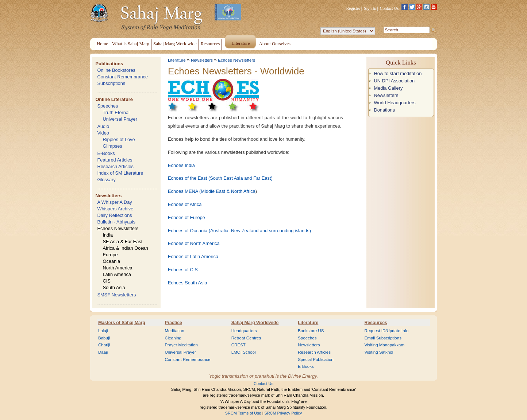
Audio (103, 126)
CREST (239, 345)
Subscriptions (111, 83)
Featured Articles (115, 160)
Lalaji (103, 331)
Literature (177, 60)
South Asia (114, 287)
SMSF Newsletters (116, 295)
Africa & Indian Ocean (125, 248)
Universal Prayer (120, 119)
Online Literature (114, 99)
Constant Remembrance (122, 77)
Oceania (111, 261)
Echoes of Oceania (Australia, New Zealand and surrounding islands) (239, 231)
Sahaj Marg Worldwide (255, 323)
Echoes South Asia (187, 283)
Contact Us (389, 8)
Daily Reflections (114, 215)
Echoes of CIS (183, 270)
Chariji (104, 345)
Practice (173, 323)
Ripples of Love (119, 139)
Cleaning (173, 338)
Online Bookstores (116, 70)
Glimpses (112, 146)
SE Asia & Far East (122, 242)
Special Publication (316, 359)
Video (103, 133)
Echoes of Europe (186, 217)
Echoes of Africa (185, 204)
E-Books (106, 153)
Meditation (174, 331)
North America (117, 268)
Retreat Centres (246, 338)
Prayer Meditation (181, 345)
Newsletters (108, 196)
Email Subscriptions (383, 338)
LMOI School (244, 352)
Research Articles (115, 166)
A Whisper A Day (114, 202)
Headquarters (244, 331)
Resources (376, 323)
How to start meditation (398, 73)
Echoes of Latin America (193, 256)
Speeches (107, 106)
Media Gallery (388, 88)
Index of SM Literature (120, 173)
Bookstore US (311, 331)
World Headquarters (395, 103)
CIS (106, 281)
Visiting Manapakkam (385, 345)
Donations (384, 110)
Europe (110, 255)
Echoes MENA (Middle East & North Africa (212, 191)
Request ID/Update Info (387, 331)
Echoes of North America (194, 243)
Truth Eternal (116, 112)
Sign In (370, 8)
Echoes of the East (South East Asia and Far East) (220, 178)
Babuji (104, 338)
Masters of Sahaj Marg (122, 323)
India (108, 235)
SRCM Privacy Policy (283, 413)
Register (353, 8)
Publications (109, 64)
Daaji (103, 352)
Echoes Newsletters (118, 228)
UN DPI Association (394, 81)
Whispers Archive (115, 209)
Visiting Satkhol (379, 352)
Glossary (106, 180)
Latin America (117, 274)
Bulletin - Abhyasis (116, 222)
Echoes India (181, 165)
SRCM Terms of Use (243, 413)
